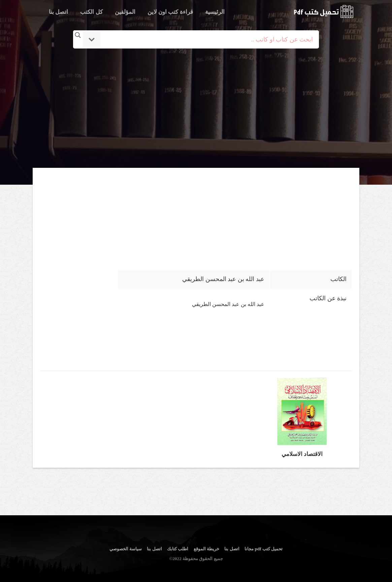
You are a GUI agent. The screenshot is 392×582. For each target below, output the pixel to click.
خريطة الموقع (206, 549)
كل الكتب (91, 12)
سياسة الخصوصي (126, 549)
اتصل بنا (58, 12)
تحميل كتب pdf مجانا (264, 549)
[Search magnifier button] (78, 35)
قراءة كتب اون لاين (170, 12)
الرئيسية (215, 12)
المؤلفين (125, 12)
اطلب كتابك (178, 549)
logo (323, 11)
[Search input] (205, 39)
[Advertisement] (196, 109)
